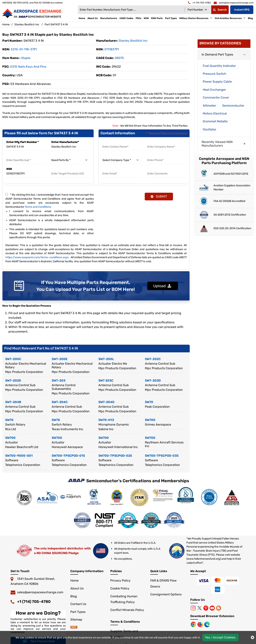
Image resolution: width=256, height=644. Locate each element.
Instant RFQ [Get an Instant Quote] (242, 10)
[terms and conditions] (7, 194)
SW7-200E (60, 359)
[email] (234, 3)
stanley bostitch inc (133, 41)
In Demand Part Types (217, 54)
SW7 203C (106, 381)
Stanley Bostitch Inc (27, 24)
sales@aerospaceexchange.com (40, 592)
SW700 (150, 420)
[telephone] (199, 3)
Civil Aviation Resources (228, 18)
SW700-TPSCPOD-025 (115, 456)
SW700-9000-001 (19, 456)
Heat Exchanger (214, 90)
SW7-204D (106, 402)
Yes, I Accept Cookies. (220, 637)
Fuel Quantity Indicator (219, 66)
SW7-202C (153, 359)
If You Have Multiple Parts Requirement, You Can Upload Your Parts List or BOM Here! (86, 286)
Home (82, 18)
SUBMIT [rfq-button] (159, 196)
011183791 (112, 49)
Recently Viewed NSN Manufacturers (217, 144)
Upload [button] (162, 286)
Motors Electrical (215, 113)
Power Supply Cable (217, 82)
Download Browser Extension (212, 616)
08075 (119, 58)
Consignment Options (166, 594)
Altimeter (209, 106)
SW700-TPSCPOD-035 (162, 456)
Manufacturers (109, 18)
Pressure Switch (214, 74)
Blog (250, 18)
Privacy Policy (120, 581)
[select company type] (122, 160)
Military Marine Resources (194, 18)
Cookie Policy (120, 588)
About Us (93, 18)
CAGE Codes (126, 18)
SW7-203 (59, 381)
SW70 (149, 402)
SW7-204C (60, 402)
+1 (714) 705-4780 (34, 602)
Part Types (171, 18)
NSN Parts (157, 18)
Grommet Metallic (215, 121)
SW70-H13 (106, 420)
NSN (9, 169)
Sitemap (76, 620)
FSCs (139, 18)
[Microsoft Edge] (207, 624)
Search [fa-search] (220, 10)
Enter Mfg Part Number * (23, 142)
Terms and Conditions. (38, 207)
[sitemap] (74, 627)
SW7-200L (106, 359)
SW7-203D (153, 381)
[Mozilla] (201, 624)
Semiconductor (233, 106)
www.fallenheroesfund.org (204, 559)
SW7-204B (13, 402)
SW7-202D (13, 381)
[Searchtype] (197, 10)
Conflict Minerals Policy (127, 610)
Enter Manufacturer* (65, 142)
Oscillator (209, 129)
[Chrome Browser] (194, 624)
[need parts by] (71, 160)
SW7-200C (13, 359)
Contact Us (78, 604)
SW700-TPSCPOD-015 (68, 456)
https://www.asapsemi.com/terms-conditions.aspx (37, 257)
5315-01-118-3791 (24, 49)
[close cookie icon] (252, 637)
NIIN (146, 18)
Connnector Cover (216, 98)
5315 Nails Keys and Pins (28, 67)
